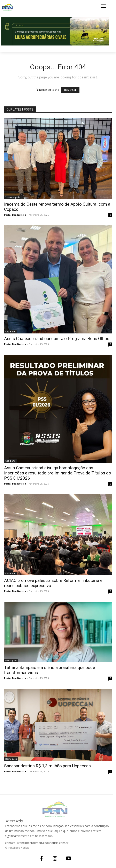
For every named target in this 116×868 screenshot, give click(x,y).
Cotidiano (10, 332)
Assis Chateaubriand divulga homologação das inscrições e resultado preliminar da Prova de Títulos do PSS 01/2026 (58, 473)
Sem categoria (13, 197)
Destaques (11, 661)
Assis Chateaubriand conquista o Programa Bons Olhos (57, 339)
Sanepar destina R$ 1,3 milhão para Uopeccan (47, 766)
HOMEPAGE (70, 90)
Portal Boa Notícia (15, 215)
